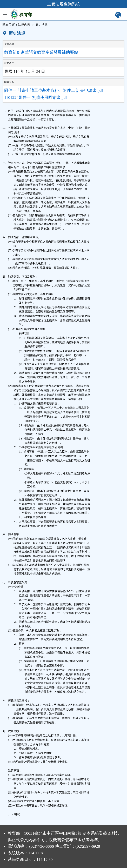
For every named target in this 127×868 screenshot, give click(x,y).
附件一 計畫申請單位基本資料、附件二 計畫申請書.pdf (54, 90)
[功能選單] (5, 15)
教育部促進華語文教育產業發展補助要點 (41, 52)
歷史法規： (10, 63)
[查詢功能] (118, 15)
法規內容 (24, 25)
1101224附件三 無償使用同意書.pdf (36, 97)
